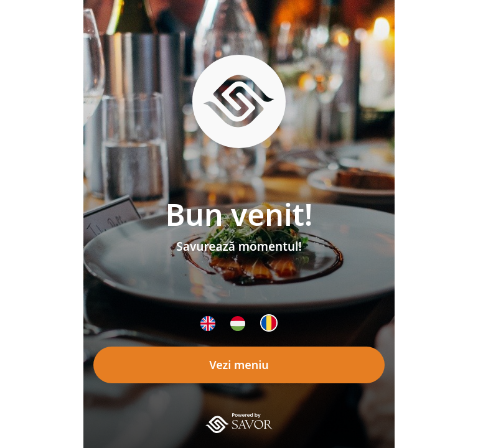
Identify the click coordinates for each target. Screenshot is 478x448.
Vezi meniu (239, 365)
